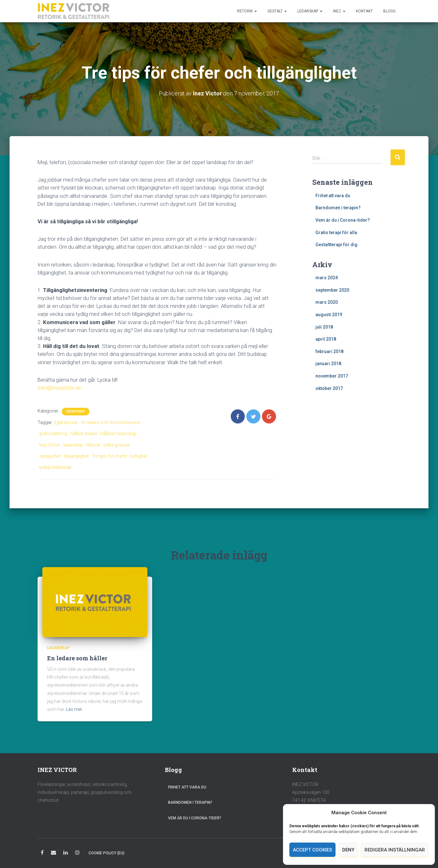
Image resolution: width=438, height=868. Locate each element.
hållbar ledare (84, 434)
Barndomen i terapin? (338, 208)
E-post (53, 854)
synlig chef (50, 456)
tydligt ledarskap (55, 467)
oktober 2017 (329, 388)
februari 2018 (329, 351)
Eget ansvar (66, 422)
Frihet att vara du (333, 196)
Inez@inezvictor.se (59, 388)
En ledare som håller (77, 658)
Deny (348, 850)
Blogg (389, 11)
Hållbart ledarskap (118, 434)
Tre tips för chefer (110, 456)
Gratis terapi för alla (336, 233)
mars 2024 (327, 278)
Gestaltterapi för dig (336, 245)
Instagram (77, 854)
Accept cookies (312, 850)
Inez (339, 11)
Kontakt (364, 11)
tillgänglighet (76, 456)
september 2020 (332, 290)
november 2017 (332, 376)
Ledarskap (310, 11)
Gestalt (277, 11)
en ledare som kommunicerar (111, 422)
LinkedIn (66, 854)
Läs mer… (75, 709)
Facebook (42, 854)
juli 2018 (324, 327)
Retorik (247, 11)
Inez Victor (50, 445)
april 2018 (326, 339)
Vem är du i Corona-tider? (343, 220)
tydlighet (139, 456)
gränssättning (53, 434)
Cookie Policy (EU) (106, 853)
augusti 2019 (329, 315)
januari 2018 (328, 364)
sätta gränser (117, 445)
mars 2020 (327, 302)
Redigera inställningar (395, 850)
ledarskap (73, 445)
